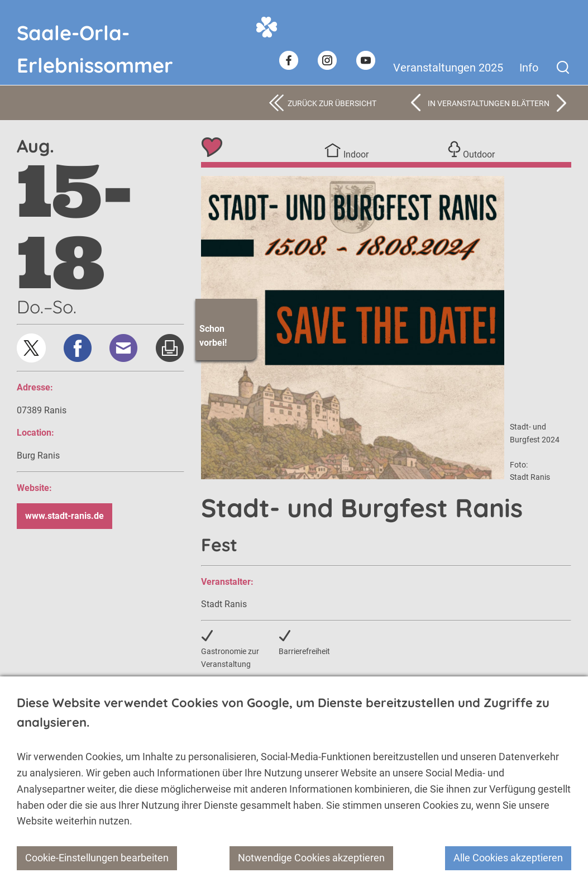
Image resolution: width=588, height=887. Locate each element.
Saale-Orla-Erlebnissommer (95, 32)
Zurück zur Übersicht (332, 103)
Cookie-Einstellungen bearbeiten (97, 858)
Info (529, 68)
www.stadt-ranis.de (64, 516)
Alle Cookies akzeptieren (508, 858)
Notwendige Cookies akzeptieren (311, 858)
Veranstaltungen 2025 (448, 68)
